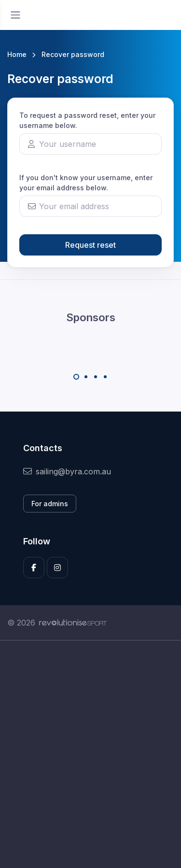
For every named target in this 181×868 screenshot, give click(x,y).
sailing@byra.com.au (67, 471)
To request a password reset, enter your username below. (87, 120)
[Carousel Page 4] (105, 377)
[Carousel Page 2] (86, 377)
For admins (50, 504)
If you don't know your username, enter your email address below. (86, 183)
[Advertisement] (90, 754)
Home (17, 54)
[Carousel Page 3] (96, 377)
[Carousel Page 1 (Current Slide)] (76, 377)
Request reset (90, 245)
